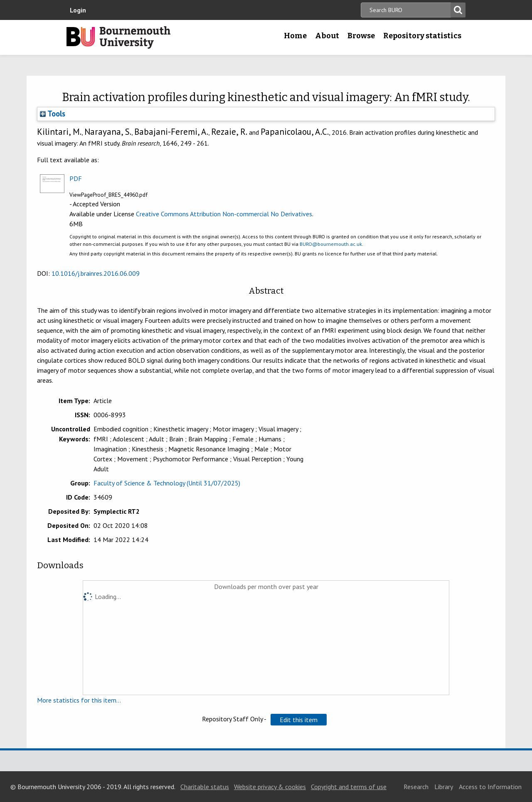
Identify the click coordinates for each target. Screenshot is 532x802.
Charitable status (205, 787)
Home (295, 36)
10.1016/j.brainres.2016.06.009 (96, 273)
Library (444, 787)
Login (78, 10)
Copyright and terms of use (349, 787)
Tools (53, 114)
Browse (361, 36)
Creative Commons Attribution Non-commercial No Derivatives (224, 214)
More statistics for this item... (79, 700)
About (327, 36)
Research (416, 787)
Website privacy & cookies (270, 787)
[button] (299, 720)
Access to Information (490, 787)
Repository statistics (422, 36)
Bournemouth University (118, 37)
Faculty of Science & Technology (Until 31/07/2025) (167, 483)
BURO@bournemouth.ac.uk (331, 244)
